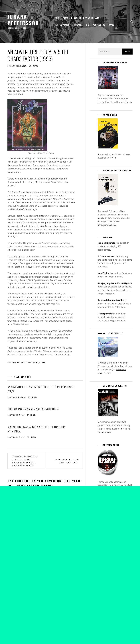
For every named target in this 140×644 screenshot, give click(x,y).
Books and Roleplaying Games (85, 18)
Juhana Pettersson (23, 20)
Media (111, 25)
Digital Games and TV (96, 25)
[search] (131, 22)
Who (57, 18)
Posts (65, 18)
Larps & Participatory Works (69, 25)
